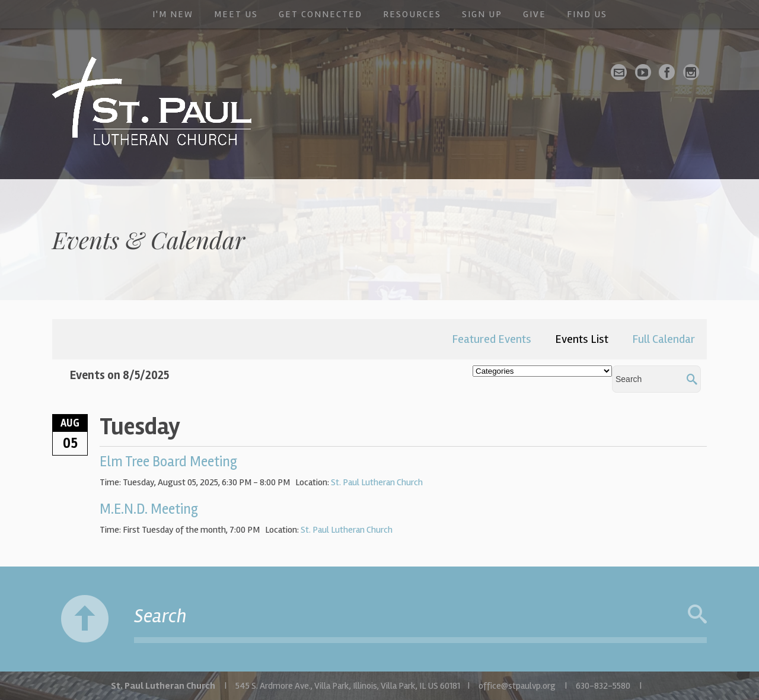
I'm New (173, 14)
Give (535, 14)
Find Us (587, 14)
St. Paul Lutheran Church (377, 482)
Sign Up (482, 14)
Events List (582, 339)
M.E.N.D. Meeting (149, 509)
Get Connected (320, 14)
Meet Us (236, 14)
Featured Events (492, 339)
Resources (412, 14)
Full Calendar (664, 339)
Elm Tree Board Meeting (168, 462)
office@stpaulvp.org (517, 686)
